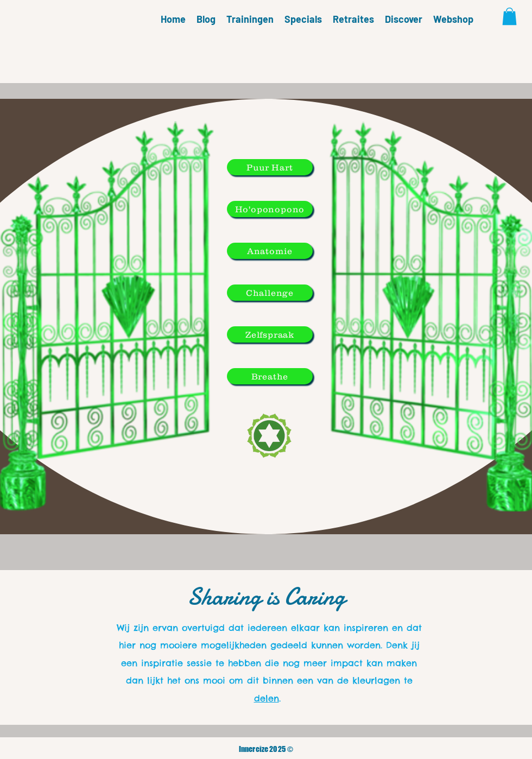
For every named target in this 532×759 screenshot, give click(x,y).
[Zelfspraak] (270, 334)
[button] (509, 16)
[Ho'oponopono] (270, 209)
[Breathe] (270, 376)
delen (267, 698)
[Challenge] (270, 293)
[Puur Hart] (270, 167)
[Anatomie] (270, 251)
